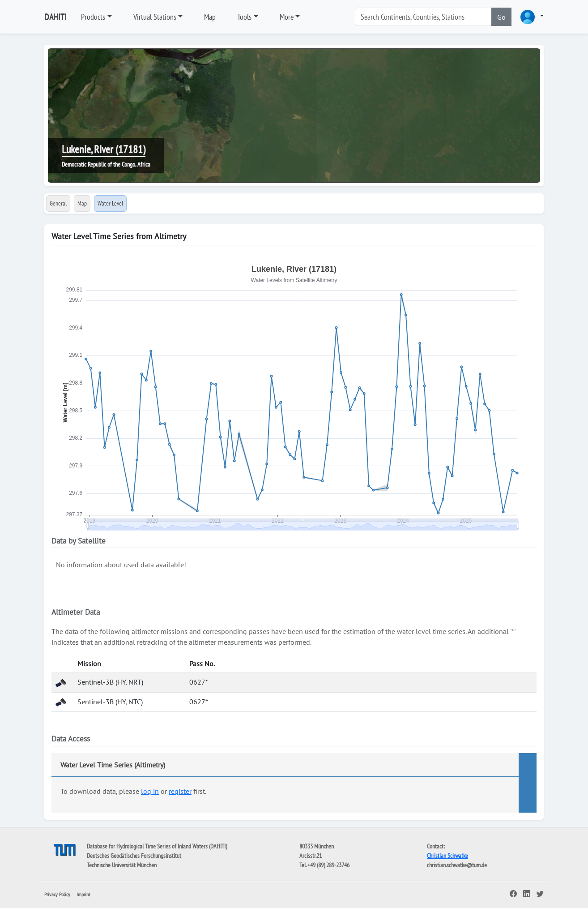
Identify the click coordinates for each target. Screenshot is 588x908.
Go (501, 17)
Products (93, 17)
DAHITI (55, 17)
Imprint (83, 894)
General (58, 203)
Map (210, 17)
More (287, 17)
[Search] (423, 17)
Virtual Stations (155, 17)
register (180, 791)
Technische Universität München (122, 865)
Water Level (110, 203)
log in (150, 791)
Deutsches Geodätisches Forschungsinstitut (134, 856)
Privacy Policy (57, 894)
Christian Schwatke (447, 856)
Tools (244, 17)
